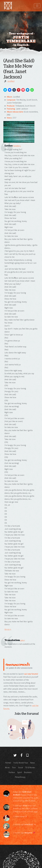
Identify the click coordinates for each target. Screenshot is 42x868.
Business (28, 772)
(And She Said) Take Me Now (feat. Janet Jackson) (19, 69)
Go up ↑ (8, 629)
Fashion (12, 772)
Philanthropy (20, 777)
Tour (14, 767)
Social (20, 767)
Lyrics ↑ (23, 640)
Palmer (8, 763)
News (33, 763)
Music (7, 767)
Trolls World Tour (21, 763)
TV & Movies (30, 767)
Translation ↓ (17, 146)
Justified (11, 81)
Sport (20, 772)
